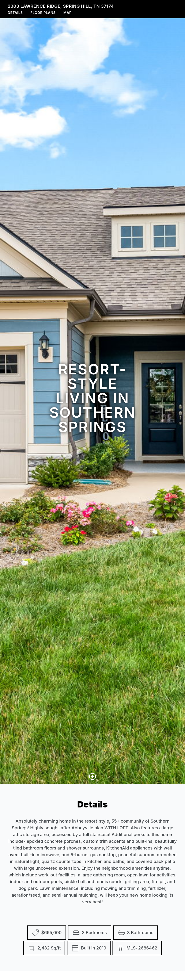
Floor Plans (43, 13)
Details (15, 13)
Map (67, 13)
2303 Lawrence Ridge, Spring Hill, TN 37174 (61, 6)
